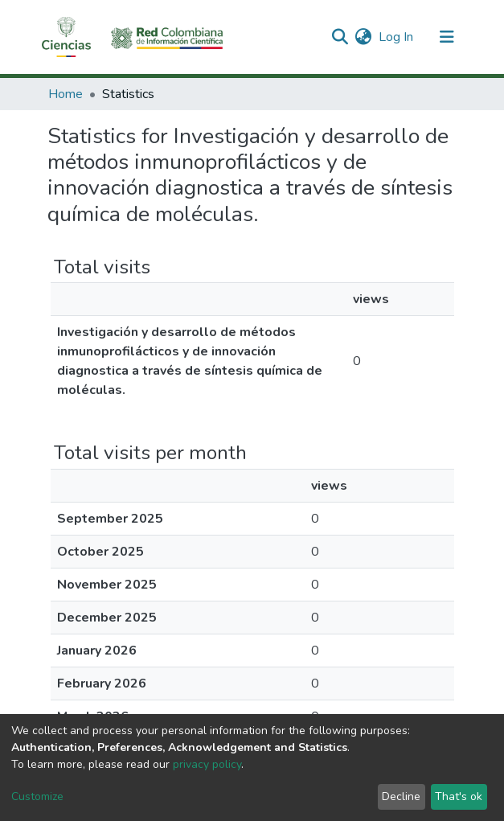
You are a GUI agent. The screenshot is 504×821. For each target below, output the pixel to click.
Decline (401, 796)
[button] (364, 37)
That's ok (459, 796)
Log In (397, 37)
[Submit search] (340, 37)
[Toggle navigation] (447, 37)
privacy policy (207, 764)
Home (66, 94)
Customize (37, 796)
